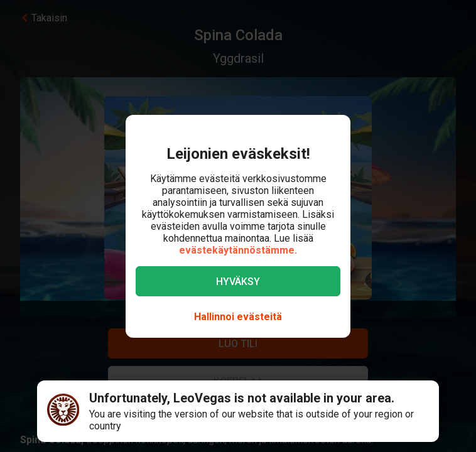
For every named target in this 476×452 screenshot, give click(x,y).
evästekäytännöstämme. (238, 250)
